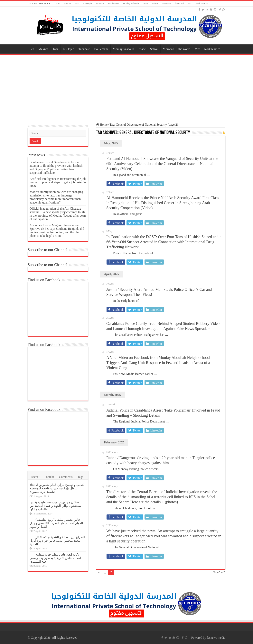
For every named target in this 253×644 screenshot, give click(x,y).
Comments (66, 477)
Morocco (167, 4)
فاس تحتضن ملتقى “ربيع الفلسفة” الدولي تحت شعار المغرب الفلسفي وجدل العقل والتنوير (56, 523)
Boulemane (113, 4)
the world (179, 4)
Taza (77, 4)
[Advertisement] (127, 87)
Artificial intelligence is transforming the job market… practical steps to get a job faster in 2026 (58, 182)
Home (102, 125)
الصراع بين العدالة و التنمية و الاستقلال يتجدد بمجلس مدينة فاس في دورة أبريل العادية (57, 541)
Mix (190, 4)
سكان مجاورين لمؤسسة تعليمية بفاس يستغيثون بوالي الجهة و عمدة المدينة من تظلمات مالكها (55, 506)
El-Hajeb (87, 4)
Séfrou (155, 4)
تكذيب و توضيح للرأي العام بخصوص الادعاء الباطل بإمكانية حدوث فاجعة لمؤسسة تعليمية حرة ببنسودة (57, 488)
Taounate (100, 4)
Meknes (67, 4)
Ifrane (145, 4)
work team (200, 4)
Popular (49, 477)
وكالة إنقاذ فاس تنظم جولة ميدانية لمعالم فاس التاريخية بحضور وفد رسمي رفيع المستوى (55, 558)
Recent (35, 477)
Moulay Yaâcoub (131, 4)
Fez (58, 4)
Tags (80, 477)
